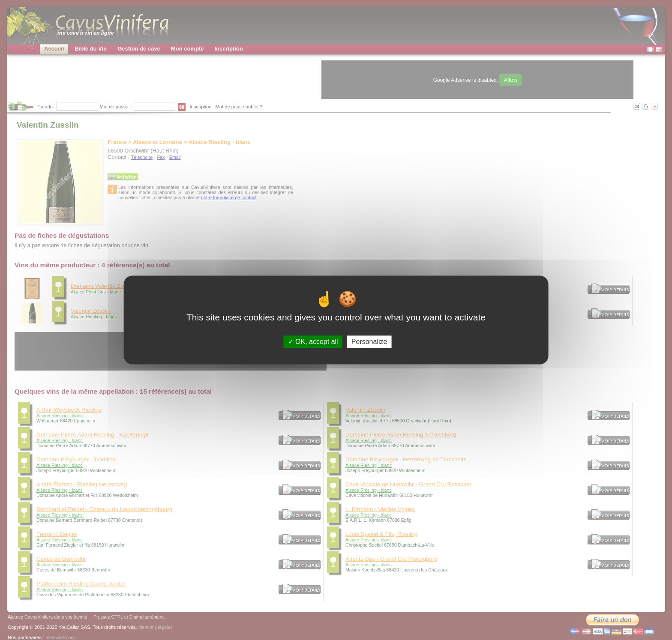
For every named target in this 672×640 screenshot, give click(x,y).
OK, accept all (313, 342)
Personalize (369, 342)
